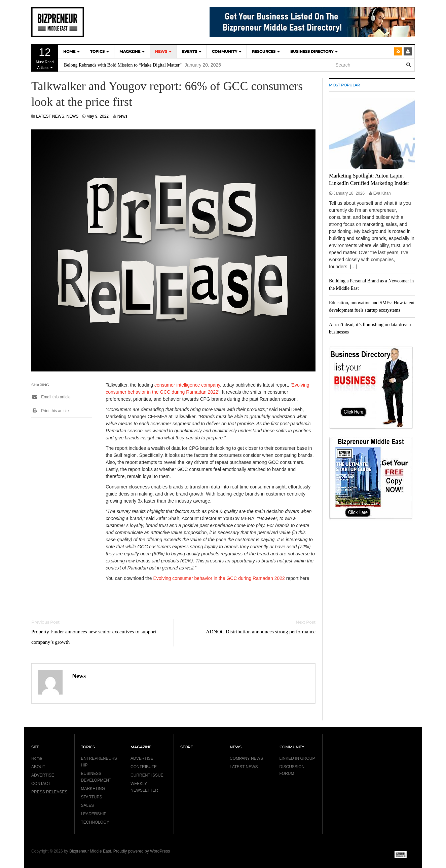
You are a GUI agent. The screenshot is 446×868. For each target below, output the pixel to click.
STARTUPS (92, 797)
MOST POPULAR (344, 85)
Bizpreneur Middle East (90, 851)
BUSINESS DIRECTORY (314, 51)
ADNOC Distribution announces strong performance (261, 632)
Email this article (51, 397)
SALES (88, 805)
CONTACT (41, 784)
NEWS (163, 51)
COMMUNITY (227, 51)
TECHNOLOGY (95, 822)
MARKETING (93, 789)
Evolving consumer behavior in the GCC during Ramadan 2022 (219, 578)
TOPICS (100, 51)
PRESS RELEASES (49, 792)
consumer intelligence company (187, 385)
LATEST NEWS (50, 116)
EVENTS (192, 51)
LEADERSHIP (94, 814)
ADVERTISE (43, 775)
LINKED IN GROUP (297, 758)
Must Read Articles (45, 58)
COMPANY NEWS (246, 758)
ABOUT (38, 767)
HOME (71, 51)
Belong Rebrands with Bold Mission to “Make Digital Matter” (123, 65)
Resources (266, 51)
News (122, 116)
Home (37, 758)
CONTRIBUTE (144, 767)
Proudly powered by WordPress (142, 851)
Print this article (50, 411)
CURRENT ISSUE (147, 775)
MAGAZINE (132, 51)
